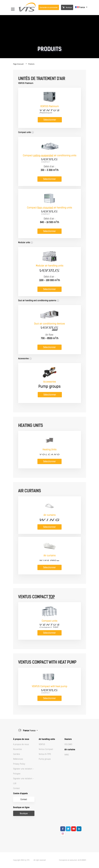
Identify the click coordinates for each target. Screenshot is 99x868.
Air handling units (47, 739)
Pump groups (45, 759)
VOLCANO (68, 744)
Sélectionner (50, 120)
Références (18, 759)
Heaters (68, 739)
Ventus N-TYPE (45, 754)
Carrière (17, 754)
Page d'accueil (18, 64)
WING (67, 755)
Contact (16, 788)
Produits (31, 64)
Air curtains (70, 750)
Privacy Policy (19, 764)
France (80, 7)
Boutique (67, 8)
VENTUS (42, 744)
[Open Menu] (14, 7)
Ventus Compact (46, 749)
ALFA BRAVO (82, 860)
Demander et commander (49, 8)
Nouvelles (17, 749)
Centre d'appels (20, 794)
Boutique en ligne (21, 807)
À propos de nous (21, 739)
